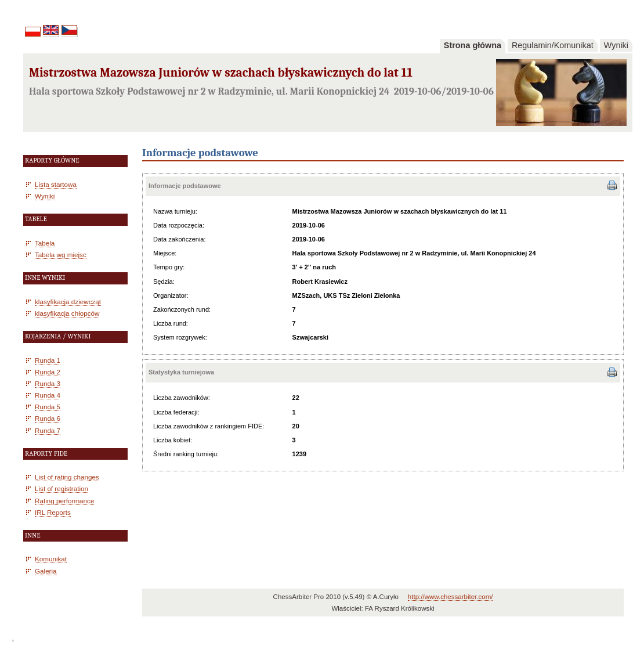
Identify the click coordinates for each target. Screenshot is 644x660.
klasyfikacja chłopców (67, 313)
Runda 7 (48, 430)
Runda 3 (48, 383)
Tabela (45, 243)
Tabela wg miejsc (61, 255)
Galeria (46, 571)
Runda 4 (48, 395)
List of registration (61, 488)
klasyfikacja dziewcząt (68, 302)
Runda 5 (48, 407)
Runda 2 (48, 372)
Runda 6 (48, 418)
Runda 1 (48, 360)
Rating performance (64, 501)
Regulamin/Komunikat (553, 45)
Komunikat (51, 559)
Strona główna (473, 45)
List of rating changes (67, 477)
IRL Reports (53, 512)
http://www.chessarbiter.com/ (451, 597)
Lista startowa (56, 184)
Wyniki (616, 45)
